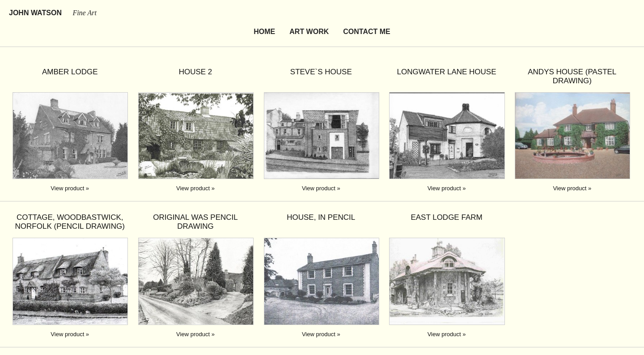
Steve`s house (321, 72)
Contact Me (366, 32)
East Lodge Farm (446, 217)
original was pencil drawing (195, 222)
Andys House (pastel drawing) (572, 76)
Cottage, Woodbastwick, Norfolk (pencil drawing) (70, 222)
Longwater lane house (447, 72)
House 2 (196, 72)
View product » (70, 188)
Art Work (309, 32)
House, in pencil (321, 217)
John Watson (53, 13)
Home (264, 32)
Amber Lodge (70, 72)
